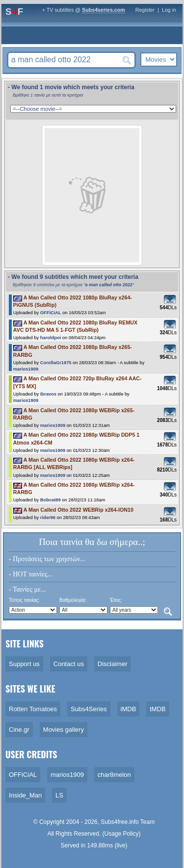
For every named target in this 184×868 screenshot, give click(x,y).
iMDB (129, 709)
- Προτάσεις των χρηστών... (47, 559)
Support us (24, 664)
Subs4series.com (104, 10)
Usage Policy (122, 834)
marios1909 (26, 369)
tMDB (158, 709)
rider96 (48, 518)
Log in (169, 10)
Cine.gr (19, 730)
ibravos (48, 394)
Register (145, 10)
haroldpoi (51, 338)
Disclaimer (113, 664)
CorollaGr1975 (56, 363)
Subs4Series (89, 709)
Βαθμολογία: (73, 600)
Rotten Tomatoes (33, 709)
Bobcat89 (51, 500)
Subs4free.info (119, 822)
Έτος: (116, 600)
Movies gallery (64, 730)
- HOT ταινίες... (31, 574)
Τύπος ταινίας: (24, 600)
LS (59, 795)
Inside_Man (25, 795)
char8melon (114, 775)
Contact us (69, 664)
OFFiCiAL (51, 313)
